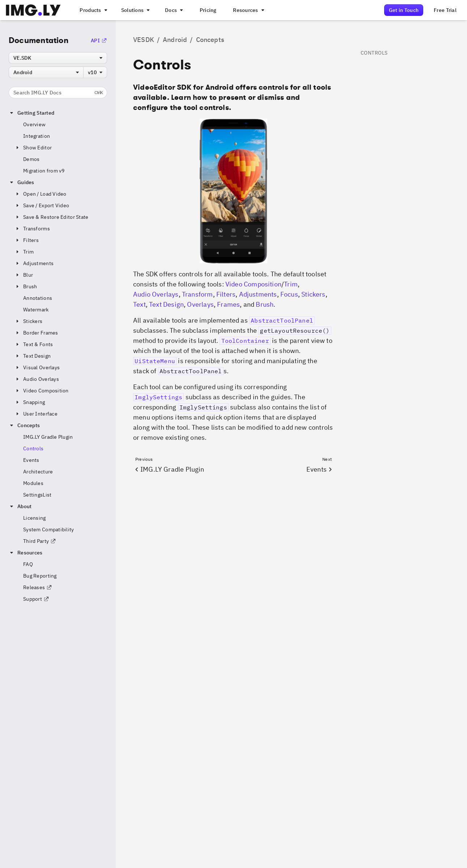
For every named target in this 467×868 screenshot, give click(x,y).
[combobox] (58, 58)
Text (139, 304)
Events (31, 460)
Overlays (200, 304)
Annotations (38, 298)
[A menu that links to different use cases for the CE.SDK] (135, 10)
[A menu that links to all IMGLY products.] (93, 10)
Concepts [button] (24, 425)
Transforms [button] (32, 229)
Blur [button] (24, 275)
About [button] (20, 506)
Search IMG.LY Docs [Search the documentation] (58, 93)
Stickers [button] (28, 321)
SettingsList (37, 495)
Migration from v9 (44, 171)
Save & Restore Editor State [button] (52, 217)
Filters (226, 294)
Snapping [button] (30, 402)
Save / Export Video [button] (42, 205)
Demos (31, 159)
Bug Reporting (40, 576)
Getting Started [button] (31, 113)
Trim (291, 284)
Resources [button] (26, 553)
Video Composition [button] (42, 391)
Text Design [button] (33, 356)
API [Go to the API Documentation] (99, 41)
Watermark (36, 310)
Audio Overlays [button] (37, 379)
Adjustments (258, 294)
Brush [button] (26, 286)
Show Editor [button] (33, 148)
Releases (38, 587)
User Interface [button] (36, 414)
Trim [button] (24, 252)
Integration (37, 136)
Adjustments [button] (34, 263)
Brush (265, 304)
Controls (33, 448)
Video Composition (253, 284)
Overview (34, 124)
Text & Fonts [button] (34, 344)
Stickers (313, 294)
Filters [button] (27, 240)
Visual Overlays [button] (37, 367)
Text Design (166, 304)
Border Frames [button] (36, 333)
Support (36, 599)
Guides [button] (22, 182)
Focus (289, 294)
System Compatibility (49, 529)
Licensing (35, 518)
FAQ (28, 564)
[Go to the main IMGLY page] (33, 10)
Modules (33, 483)
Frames (228, 304)
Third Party (40, 541)
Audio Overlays (156, 294)
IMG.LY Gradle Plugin (48, 437)
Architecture (38, 472)
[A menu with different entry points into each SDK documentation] (173, 10)
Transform (198, 294)
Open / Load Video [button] (41, 194)
